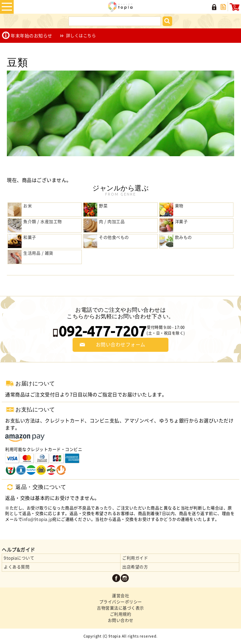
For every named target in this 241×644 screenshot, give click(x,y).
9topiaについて (19, 558)
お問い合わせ (121, 620)
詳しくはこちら (81, 36)
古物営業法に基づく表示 (120, 608)
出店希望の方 (135, 567)
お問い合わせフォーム (121, 345)
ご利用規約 (121, 614)
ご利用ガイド (135, 558)
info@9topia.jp (37, 519)
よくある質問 (17, 567)
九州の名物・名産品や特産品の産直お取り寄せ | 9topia (120, 7)
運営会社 (120, 596)
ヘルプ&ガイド (18, 550)
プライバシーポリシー (121, 602)
